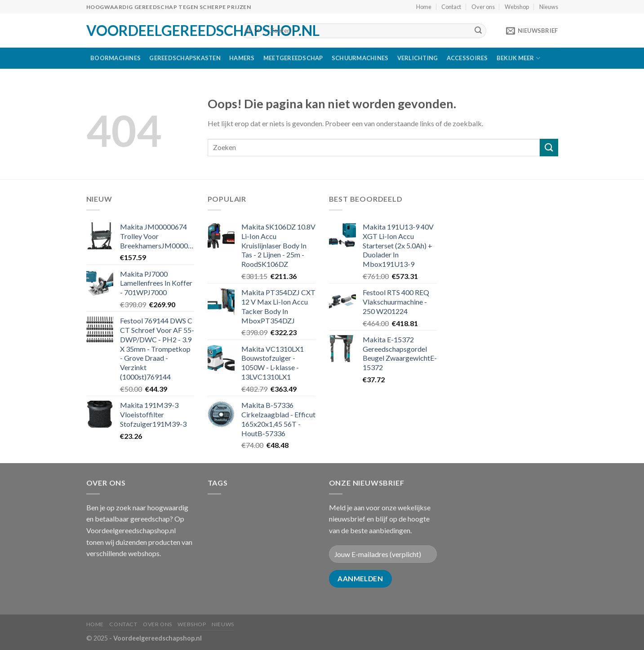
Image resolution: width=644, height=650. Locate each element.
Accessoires (467, 58)
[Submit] (478, 31)
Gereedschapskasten (185, 58)
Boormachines (115, 58)
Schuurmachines (360, 58)
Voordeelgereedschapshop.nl (156, 31)
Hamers (242, 58)
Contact (451, 7)
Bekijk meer (518, 58)
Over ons (483, 7)
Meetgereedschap (293, 58)
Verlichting (418, 58)
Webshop (517, 7)
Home (424, 7)
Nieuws (549, 7)
